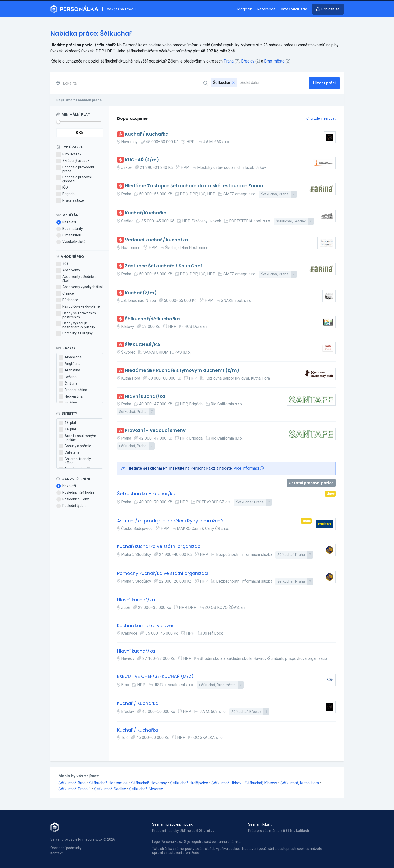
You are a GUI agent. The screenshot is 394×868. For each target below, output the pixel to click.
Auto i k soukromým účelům (77, 438)
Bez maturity (70, 229)
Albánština (70, 357)
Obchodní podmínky (66, 848)
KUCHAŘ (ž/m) (142, 160)
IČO (62, 188)
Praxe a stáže (70, 201)
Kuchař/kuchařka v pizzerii (146, 626)
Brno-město (274, 61)
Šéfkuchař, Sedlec (111, 789)
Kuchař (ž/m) (141, 293)
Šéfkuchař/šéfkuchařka (152, 319)
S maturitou (69, 235)
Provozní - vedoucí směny (155, 431)
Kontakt (56, 853)
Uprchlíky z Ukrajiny (75, 333)
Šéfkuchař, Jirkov (227, 783)
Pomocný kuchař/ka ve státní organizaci (163, 573)
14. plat (67, 429)
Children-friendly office (75, 461)
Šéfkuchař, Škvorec (146, 789)
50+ (62, 264)
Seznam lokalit (260, 824)
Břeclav (248, 61)
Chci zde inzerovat (321, 118)
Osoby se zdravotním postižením (76, 315)
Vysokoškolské (71, 242)
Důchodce (67, 300)
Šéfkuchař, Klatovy (261, 783)
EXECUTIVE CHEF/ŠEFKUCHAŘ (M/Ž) (155, 677)
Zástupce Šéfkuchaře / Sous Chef (163, 266)
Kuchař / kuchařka (138, 730)
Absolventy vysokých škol (79, 287)
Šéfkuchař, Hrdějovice (190, 783)
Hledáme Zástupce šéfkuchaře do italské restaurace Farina (194, 186)
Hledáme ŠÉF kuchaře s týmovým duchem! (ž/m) (182, 371)
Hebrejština (71, 397)
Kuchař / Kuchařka (147, 134)
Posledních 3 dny (73, 499)
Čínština (68, 384)
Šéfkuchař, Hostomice (109, 783)
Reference (266, 9)
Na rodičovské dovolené (78, 307)
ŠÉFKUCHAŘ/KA (143, 345)
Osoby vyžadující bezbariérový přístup (76, 325)
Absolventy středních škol (76, 279)
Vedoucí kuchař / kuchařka (157, 240)
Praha (229, 61)
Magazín (245, 9)
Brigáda (65, 194)
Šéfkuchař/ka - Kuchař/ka (146, 494)
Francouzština (73, 390)
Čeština (68, 377)
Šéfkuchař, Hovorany (149, 783)
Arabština (69, 370)
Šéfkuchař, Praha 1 (75, 789)
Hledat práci (324, 83)
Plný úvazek (69, 154)
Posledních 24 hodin (75, 493)
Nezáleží (66, 222)
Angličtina (69, 364)
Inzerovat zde (294, 9)
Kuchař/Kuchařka (146, 213)
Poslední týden (71, 506)
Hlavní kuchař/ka (145, 396)
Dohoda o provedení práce (75, 169)
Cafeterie (69, 453)
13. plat (67, 423)
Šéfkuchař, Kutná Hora (300, 783)
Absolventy (68, 270)
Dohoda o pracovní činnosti (74, 179)
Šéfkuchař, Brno (72, 783)
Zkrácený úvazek (73, 161)
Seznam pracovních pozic (173, 824)
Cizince (65, 294)
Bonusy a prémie (75, 446)
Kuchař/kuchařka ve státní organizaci (159, 547)
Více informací (246, 468)
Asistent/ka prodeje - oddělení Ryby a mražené (170, 521)
